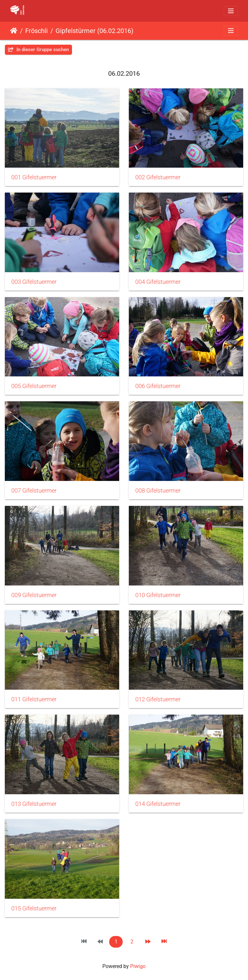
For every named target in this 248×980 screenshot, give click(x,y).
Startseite (14, 31)
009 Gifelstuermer (34, 595)
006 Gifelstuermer (158, 386)
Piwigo (138, 966)
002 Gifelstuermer (158, 177)
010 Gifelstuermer (158, 595)
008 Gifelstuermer (158, 491)
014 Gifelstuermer (158, 804)
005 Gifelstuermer (34, 386)
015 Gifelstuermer (34, 908)
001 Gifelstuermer (34, 177)
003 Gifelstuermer (34, 282)
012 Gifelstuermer (158, 699)
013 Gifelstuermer (34, 804)
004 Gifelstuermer (158, 282)
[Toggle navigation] (231, 11)
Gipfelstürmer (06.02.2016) (94, 31)
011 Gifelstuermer (34, 699)
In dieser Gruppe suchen (38, 50)
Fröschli (36, 31)
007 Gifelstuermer (34, 491)
